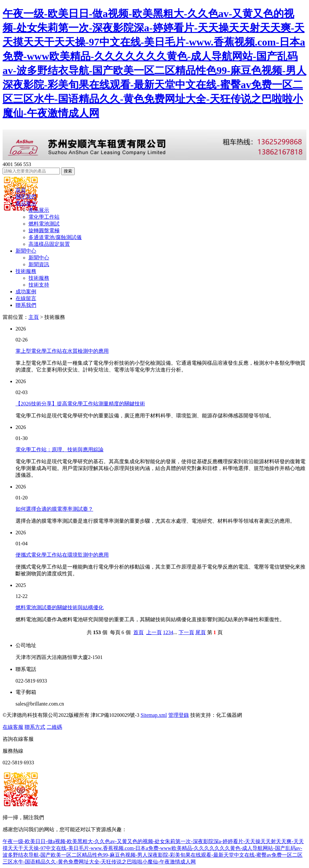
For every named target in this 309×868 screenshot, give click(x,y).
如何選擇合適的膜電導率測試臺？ (54, 509)
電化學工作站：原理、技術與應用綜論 (60, 450)
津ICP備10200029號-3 (115, 715)
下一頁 (186, 632)
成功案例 (26, 292)
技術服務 (26, 271)
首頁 (21, 190)
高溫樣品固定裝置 (49, 244)
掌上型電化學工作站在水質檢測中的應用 (62, 351)
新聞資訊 (39, 264)
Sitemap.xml (154, 715)
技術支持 (39, 285)
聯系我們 (26, 305)
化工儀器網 (229, 715)
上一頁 (154, 632)
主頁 (34, 317)
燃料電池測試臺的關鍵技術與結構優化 (60, 607)
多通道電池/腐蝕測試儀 (55, 237)
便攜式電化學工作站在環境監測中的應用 (62, 555)
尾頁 (201, 632)
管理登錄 (179, 715)
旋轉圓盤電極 (44, 230)
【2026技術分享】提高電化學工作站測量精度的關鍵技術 (80, 404)
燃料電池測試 (44, 224)
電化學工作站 (44, 217)
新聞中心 (26, 251)
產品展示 (26, 203)
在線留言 (26, 298)
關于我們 (26, 197)
